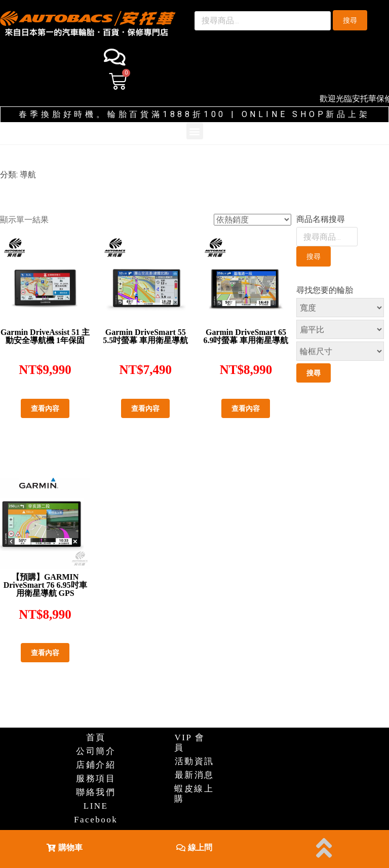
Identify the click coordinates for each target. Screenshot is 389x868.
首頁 (96, 738)
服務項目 (96, 779)
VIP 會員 (190, 743)
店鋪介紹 (96, 765)
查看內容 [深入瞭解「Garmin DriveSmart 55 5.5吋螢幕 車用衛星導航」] (145, 408)
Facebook (96, 820)
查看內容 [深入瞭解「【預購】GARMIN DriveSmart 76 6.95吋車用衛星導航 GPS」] (45, 653)
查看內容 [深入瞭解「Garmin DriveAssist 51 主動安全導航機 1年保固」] (45, 408)
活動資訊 (194, 761)
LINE (96, 806)
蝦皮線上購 (194, 794)
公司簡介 (96, 751)
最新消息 (194, 775)
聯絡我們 (96, 792)
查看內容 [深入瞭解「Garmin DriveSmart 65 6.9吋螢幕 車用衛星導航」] (246, 408)
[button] (65, 847)
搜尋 (350, 20)
